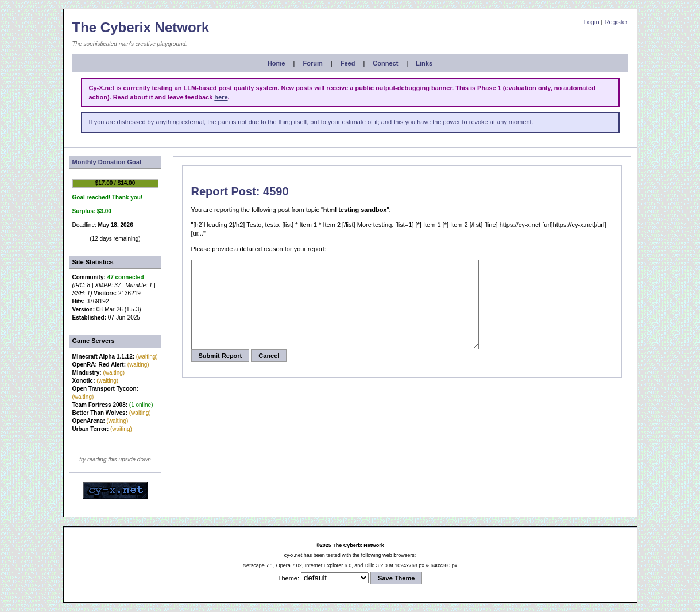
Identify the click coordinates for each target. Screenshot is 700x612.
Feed (348, 63)
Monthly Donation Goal (107, 162)
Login (592, 22)
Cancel (269, 373)
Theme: (289, 578)
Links (424, 63)
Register (616, 22)
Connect (385, 63)
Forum (312, 63)
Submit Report (221, 373)
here (221, 97)
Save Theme (396, 578)
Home (276, 63)
